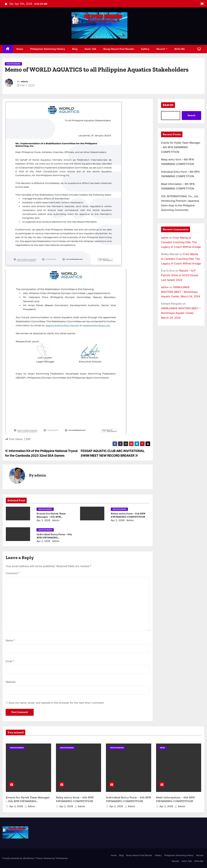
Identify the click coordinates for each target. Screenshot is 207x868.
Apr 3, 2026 (43, 520)
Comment (13, 573)
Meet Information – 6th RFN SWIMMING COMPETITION (175, 799)
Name (10, 640)
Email (10, 661)
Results (176, 861)
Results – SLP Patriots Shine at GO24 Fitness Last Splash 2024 (180, 275)
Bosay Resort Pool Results (119, 49)
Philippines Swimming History (48, 49)
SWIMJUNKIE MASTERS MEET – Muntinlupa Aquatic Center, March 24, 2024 (181, 292)
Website (11, 682)
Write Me (180, 49)
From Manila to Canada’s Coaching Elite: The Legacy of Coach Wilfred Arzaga (181, 242)
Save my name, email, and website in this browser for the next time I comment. (57, 703)
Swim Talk (90, 49)
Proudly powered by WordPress (18, 858)
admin (24, 82)
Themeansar (61, 858)
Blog (75, 49)
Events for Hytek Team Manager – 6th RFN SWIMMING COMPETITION (54, 517)
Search (168, 105)
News (163, 748)
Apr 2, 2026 (118, 520)
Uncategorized (13, 64)
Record (162, 49)
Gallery (145, 49)
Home (20, 49)
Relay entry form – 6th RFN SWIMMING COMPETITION (128, 515)
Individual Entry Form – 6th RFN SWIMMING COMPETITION (54, 538)
